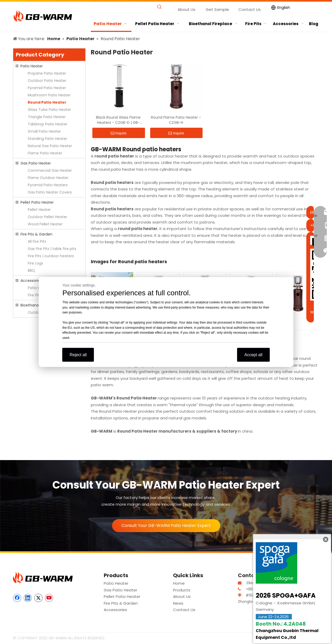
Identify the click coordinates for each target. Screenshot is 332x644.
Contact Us (250, 9)
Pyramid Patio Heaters (48, 185)
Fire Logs (35, 263)
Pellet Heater (39, 210)
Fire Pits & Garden (36, 234)
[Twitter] (38, 598)
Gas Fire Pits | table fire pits (52, 249)
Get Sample (217, 9)
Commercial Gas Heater (50, 170)
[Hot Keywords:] (160, 7)
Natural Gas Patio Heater (50, 146)
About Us (186, 9)
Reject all (78, 355)
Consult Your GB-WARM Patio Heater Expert (166, 525)
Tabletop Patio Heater (48, 124)
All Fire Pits (37, 241)
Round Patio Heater (47, 102)
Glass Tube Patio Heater (49, 110)
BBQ (31, 270)
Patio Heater (32, 66)
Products (182, 590)
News (178, 603)
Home (179, 583)
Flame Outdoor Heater (48, 178)
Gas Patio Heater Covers (50, 192)
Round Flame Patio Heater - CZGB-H (176, 120)
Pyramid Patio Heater (47, 88)
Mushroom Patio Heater (49, 95)
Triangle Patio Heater (47, 117)
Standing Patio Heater (47, 139)
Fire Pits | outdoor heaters (51, 256)
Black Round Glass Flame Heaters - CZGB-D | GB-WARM (118, 120)
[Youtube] (49, 598)
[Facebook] (17, 598)
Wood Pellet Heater (45, 224)
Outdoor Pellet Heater (47, 217)
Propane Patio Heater (47, 73)
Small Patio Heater (44, 131)
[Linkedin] (28, 598)
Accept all (253, 355)
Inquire (119, 133)
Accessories (31, 281)
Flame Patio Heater (45, 153)
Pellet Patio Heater (37, 202)
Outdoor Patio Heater (47, 81)
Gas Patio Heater (36, 163)
